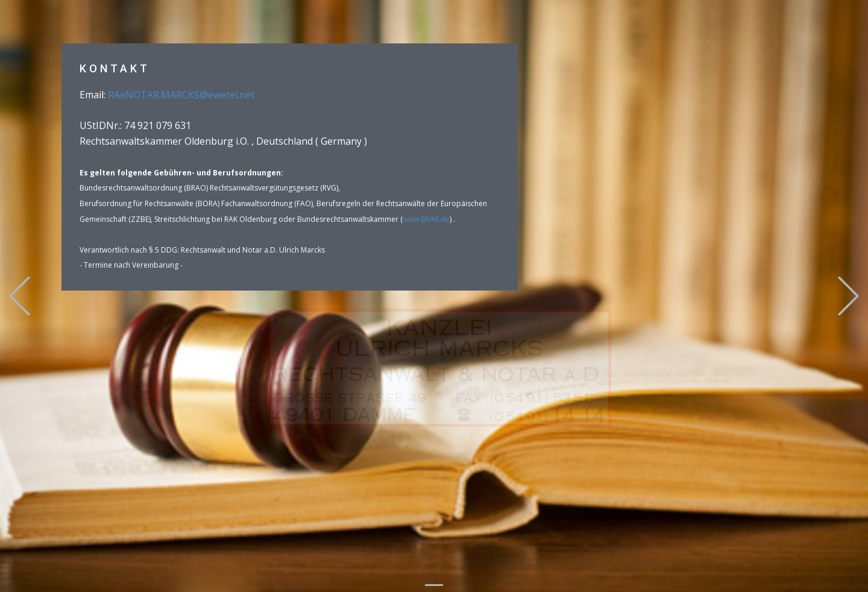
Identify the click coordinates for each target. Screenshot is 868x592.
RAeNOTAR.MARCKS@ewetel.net (181, 95)
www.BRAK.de (426, 219)
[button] (20, 296)
